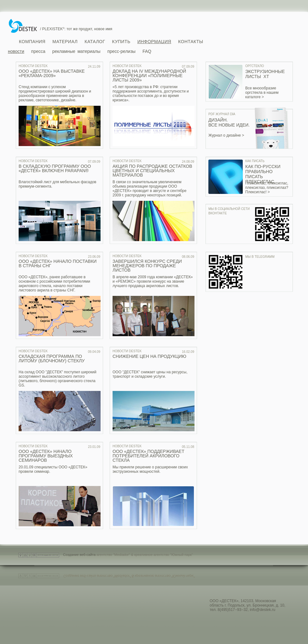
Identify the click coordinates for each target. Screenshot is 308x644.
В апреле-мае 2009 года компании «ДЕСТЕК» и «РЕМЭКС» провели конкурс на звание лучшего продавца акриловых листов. (153, 281)
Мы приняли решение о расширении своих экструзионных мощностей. (150, 469)
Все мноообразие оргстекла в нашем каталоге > (262, 93)
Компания (32, 42)
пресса (38, 51)
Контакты (191, 42)
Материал (65, 42)
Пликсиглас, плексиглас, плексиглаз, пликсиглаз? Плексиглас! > (267, 188)
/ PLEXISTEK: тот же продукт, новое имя (76, 29)
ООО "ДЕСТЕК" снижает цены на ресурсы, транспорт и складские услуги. (150, 374)
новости (16, 51)
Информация (154, 42)
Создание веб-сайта (79, 555)
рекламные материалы (76, 51)
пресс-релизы (121, 51)
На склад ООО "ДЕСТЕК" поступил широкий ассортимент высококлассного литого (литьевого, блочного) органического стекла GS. (58, 379)
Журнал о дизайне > (226, 135)
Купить (121, 42)
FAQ (147, 51)
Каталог (95, 42)
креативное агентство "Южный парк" (164, 555)
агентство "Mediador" (113, 555)
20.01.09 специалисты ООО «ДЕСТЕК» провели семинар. (53, 469)
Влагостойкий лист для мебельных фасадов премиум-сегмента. (57, 184)
